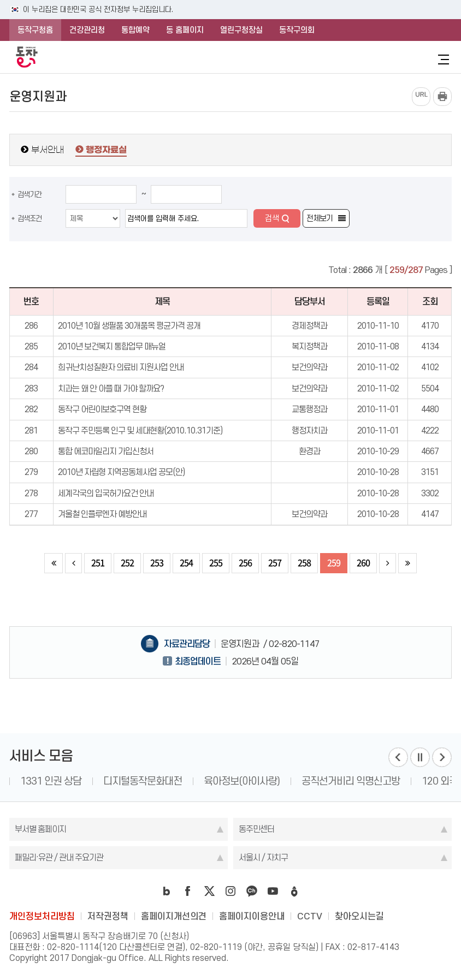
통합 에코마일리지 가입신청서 (106, 451)
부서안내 (48, 150)
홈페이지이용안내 (252, 916)
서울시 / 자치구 (263, 857)
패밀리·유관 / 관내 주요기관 (59, 857)
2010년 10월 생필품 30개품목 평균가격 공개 (129, 326)
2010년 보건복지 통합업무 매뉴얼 (112, 346)
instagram (230, 891)
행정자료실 (106, 150)
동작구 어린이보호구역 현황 (102, 409)
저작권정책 (108, 916)
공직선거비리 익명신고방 (351, 781)
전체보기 (320, 218)
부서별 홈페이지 (40, 829)
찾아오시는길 (359, 916)
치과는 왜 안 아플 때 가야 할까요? (111, 388)
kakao (252, 891)
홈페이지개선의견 (174, 916)
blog (167, 891)
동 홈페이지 (185, 30)
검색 (272, 218)
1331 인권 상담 (51, 781)
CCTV (310, 916)
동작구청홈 (35, 30)
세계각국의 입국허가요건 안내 (106, 493)
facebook (188, 891)
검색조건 (29, 218)
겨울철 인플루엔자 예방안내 (102, 514)
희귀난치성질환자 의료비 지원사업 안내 (121, 367)
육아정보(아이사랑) (242, 781)
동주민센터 (256, 829)
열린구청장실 (241, 30)
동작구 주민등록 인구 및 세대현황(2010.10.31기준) (140, 430)
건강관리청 (87, 30)
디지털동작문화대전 (143, 781)
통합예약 (135, 30)
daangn (294, 891)
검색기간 (29, 194)
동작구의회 (297, 30)
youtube (273, 891)
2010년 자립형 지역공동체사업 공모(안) (121, 472)
